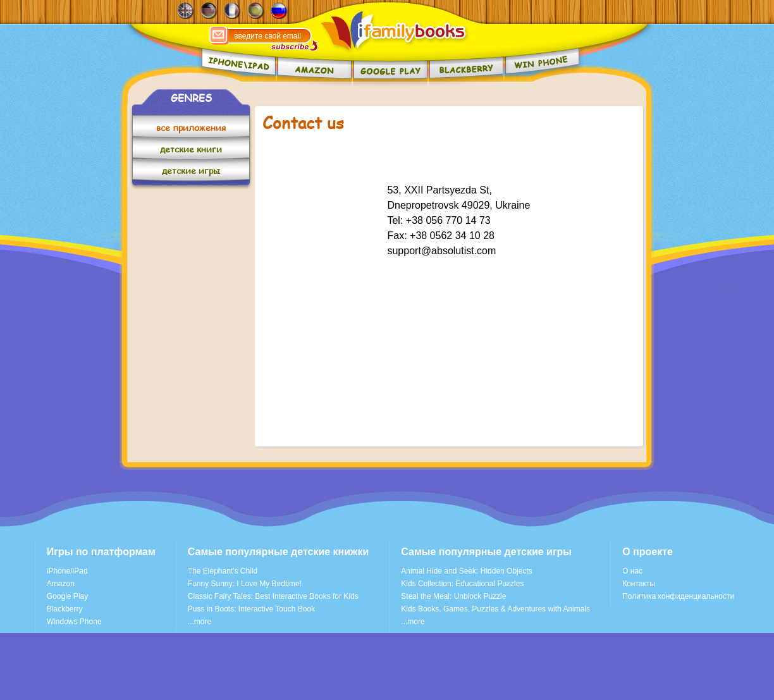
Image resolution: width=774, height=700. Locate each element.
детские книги (191, 149)
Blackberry (65, 609)
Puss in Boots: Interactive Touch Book (251, 609)
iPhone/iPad (67, 571)
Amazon (61, 584)
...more (200, 622)
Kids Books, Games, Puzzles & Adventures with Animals (495, 609)
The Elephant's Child (223, 571)
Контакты (639, 584)
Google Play (67, 596)
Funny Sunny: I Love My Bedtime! (245, 584)
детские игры (191, 170)
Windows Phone (74, 622)
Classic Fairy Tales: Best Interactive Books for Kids (273, 596)
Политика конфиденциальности (678, 596)
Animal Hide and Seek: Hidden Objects (466, 571)
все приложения (191, 127)
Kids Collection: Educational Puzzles (462, 584)
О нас (632, 571)
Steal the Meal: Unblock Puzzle (453, 596)
